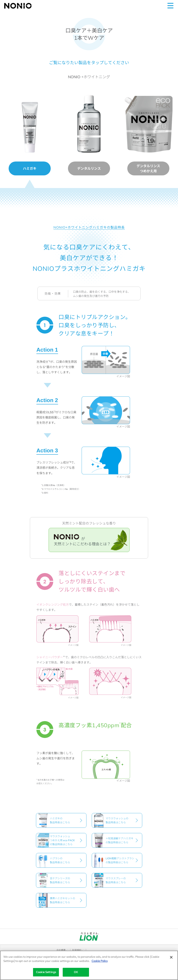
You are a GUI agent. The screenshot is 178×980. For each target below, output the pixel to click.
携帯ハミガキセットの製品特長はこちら (62, 900)
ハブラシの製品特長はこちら (60, 860)
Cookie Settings (46, 972)
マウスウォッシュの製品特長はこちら (117, 820)
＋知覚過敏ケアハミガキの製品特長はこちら (120, 840)
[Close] (171, 957)
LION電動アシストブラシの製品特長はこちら (120, 860)
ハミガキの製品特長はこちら (60, 820)
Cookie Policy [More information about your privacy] (100, 961)
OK (76, 972)
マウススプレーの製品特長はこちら (116, 880)
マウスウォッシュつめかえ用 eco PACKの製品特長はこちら (62, 840)
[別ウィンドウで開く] (89, 939)
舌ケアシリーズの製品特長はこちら (60, 880)
